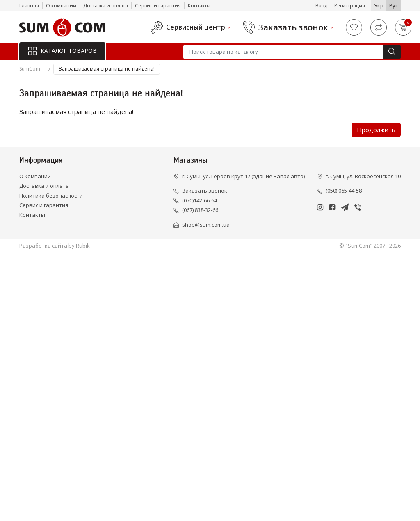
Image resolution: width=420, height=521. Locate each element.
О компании (61, 6)
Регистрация (350, 6)
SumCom (30, 69)
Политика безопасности (51, 196)
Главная (29, 6)
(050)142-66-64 (200, 200)
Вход (321, 6)
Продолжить (376, 130)
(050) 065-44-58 (344, 191)
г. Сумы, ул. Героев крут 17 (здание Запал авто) (243, 176)
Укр (379, 5)
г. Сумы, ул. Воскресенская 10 (363, 176)
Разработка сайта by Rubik (55, 246)
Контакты (199, 6)
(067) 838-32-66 (200, 210)
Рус (394, 5)
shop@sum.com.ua (206, 225)
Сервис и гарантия (158, 6)
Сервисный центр (196, 27)
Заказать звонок (293, 27)
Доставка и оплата (106, 6)
